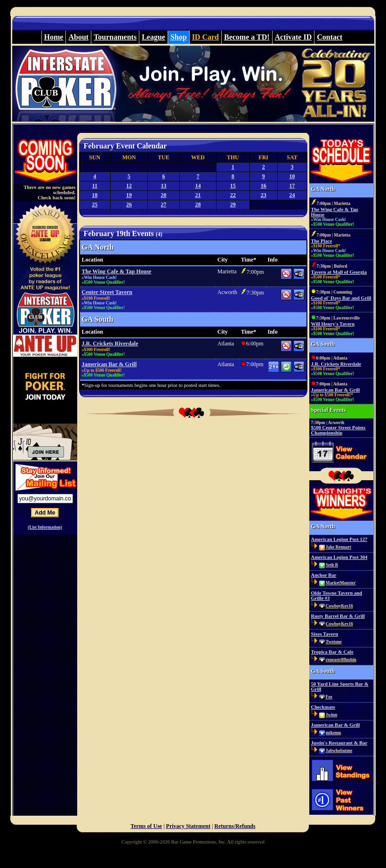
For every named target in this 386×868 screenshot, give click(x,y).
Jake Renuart (338, 547)
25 (95, 205)
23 (264, 195)
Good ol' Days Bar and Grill (341, 298)
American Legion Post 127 (339, 539)
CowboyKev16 (339, 606)
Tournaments (115, 37)
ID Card (205, 37)
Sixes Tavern (325, 634)
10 (292, 176)
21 (198, 195)
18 (95, 195)
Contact (330, 37)
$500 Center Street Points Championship (338, 430)
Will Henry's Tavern (333, 324)
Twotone (334, 642)
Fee (329, 697)
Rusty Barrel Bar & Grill (338, 616)
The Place (322, 241)
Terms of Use (146, 826)
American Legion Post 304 (339, 557)
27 (164, 205)
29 (233, 205)
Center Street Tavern (107, 292)
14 (198, 186)
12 (129, 186)
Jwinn (331, 715)
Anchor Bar (324, 575)
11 (95, 186)
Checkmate (323, 707)
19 (129, 195)
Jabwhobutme (339, 751)
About (78, 37)
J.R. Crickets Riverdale (110, 344)
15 (233, 186)
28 (198, 205)
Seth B (332, 565)
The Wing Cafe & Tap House (117, 271)
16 (264, 186)
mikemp (334, 733)
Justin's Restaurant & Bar (339, 743)
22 (233, 195)
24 (292, 195)
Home (54, 37)
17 (292, 186)
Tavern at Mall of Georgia (339, 272)
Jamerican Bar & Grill (109, 364)
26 (129, 205)
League (153, 37)
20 (164, 195)
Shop (179, 37)
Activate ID (294, 37)
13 (164, 186)
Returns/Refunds (235, 826)
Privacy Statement (188, 826)
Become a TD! (247, 37)
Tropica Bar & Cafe (332, 652)
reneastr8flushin (341, 660)
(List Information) (45, 527)
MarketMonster (341, 583)
